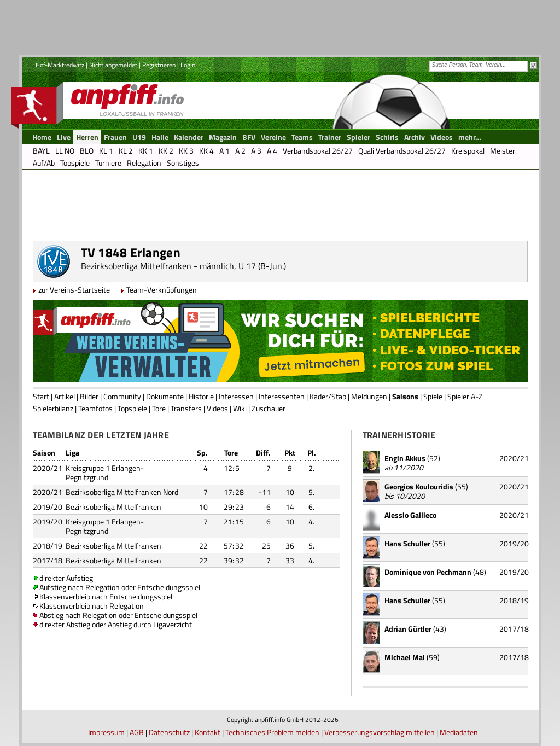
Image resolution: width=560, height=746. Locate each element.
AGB (137, 732)
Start (41, 396)
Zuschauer (269, 408)
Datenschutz (169, 732)
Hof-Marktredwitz (60, 65)
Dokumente (165, 396)
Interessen (236, 396)
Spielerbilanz (53, 408)
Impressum (106, 732)
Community (122, 396)
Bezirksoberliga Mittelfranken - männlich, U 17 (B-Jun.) (183, 266)
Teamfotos (95, 408)
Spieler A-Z (465, 396)
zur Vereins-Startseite (74, 290)
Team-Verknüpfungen (162, 290)
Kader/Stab (328, 396)
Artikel (65, 396)
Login (188, 65)
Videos (217, 408)
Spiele (433, 396)
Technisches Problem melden (272, 732)
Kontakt (208, 732)
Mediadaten (459, 732)
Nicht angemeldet (113, 65)
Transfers (186, 408)
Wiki (240, 408)
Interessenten (282, 396)
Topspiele (132, 408)
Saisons (405, 396)
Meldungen (369, 396)
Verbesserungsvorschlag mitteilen (380, 732)
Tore (159, 408)
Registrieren (159, 65)
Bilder (89, 396)
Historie (201, 396)
